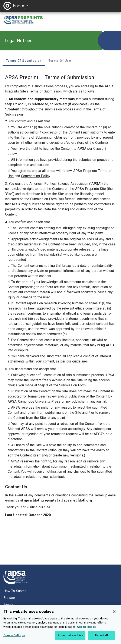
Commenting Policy (36, 176)
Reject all (101, 638)
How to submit (15, 591)
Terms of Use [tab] (60, 61)
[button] (112, 20)
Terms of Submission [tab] (24, 61)
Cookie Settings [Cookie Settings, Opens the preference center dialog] (14, 638)
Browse (9, 598)
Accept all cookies (70, 638)
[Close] (114, 614)
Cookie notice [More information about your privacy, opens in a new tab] (86, 630)
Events (9, 605)
